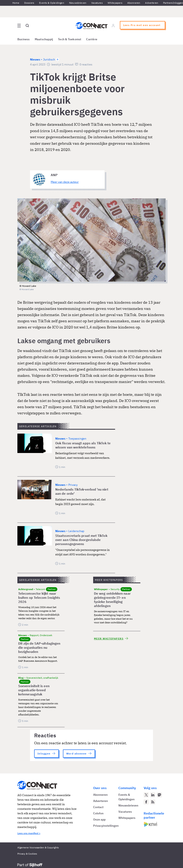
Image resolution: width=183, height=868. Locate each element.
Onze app (99, 819)
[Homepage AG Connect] (92, 26)
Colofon (98, 813)
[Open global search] (27, 26)
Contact (98, 807)
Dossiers (29, 3)
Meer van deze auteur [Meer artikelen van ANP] (65, 182)
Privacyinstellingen (106, 826)
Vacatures (97, 3)
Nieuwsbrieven (78, 3)
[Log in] (113, 26)
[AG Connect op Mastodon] (159, 795)
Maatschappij (44, 39)
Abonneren (134, 3)
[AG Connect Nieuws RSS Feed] (153, 802)
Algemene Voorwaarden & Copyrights (38, 847)
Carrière (92, 39)
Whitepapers (115, 3)
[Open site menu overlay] (19, 26)
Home (16, 3)
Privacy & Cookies (27, 854)
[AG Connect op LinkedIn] (153, 795)
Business (24, 39)
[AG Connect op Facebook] (146, 802)
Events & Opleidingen (52, 3)
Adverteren (152, 3)
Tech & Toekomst (70, 39)
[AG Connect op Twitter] (146, 795)
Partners (168, 3)
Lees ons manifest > (29, 833)
